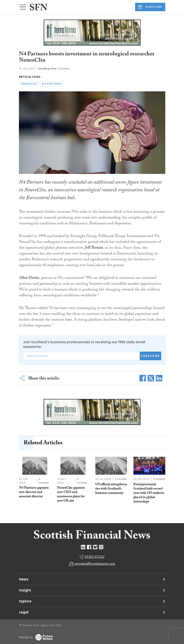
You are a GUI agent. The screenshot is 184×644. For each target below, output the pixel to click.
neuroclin (29, 84)
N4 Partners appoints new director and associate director (34, 492)
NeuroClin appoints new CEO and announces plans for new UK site (71, 495)
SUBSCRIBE (150, 7)
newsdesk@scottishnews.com (95, 564)
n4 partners (52, 84)
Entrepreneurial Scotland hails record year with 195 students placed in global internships (149, 493)
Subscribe (150, 356)
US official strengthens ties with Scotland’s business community (111, 489)
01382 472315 (95, 557)
